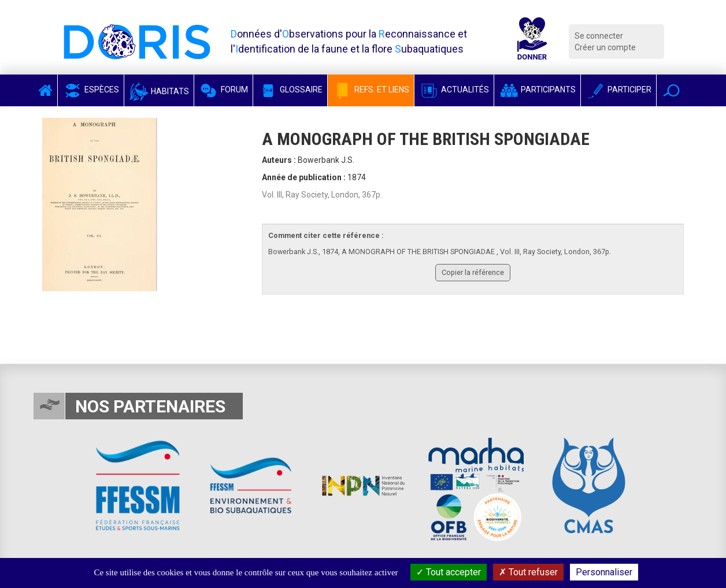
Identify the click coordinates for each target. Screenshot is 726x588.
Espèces (91, 90)
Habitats (159, 91)
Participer (618, 90)
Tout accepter (449, 572)
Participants (537, 90)
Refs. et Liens (371, 90)
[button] (671, 90)
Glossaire (290, 90)
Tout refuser (528, 572)
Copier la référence (473, 272)
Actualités (454, 90)
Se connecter (599, 36)
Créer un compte (605, 47)
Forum (223, 90)
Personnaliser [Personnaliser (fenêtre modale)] (604, 572)
